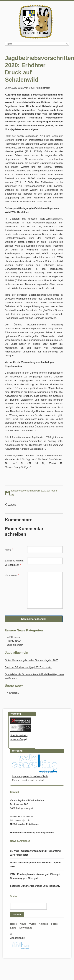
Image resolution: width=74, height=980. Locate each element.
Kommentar (12, 575)
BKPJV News (14, 641)
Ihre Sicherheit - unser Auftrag (21, 735)
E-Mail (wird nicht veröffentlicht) (14, 563)
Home (13, 924)
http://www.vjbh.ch (20, 820)
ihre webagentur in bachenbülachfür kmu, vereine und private (34, 776)
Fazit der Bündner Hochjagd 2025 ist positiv (28, 667)
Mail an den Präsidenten (26, 824)
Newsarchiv (13, 693)
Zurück (12, 505)
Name (10, 549)
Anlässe (43, 924)
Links (13, 928)
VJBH (33, 924)
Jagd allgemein (15, 645)
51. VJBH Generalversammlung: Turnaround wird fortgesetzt (35, 853)
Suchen (17, 914)
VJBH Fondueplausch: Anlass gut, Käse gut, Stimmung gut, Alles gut (35, 876)
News (23, 924)
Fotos (54, 924)
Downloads (26, 928)
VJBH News (13, 637)
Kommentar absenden (34, 619)
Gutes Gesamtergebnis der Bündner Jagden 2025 (32, 660)
